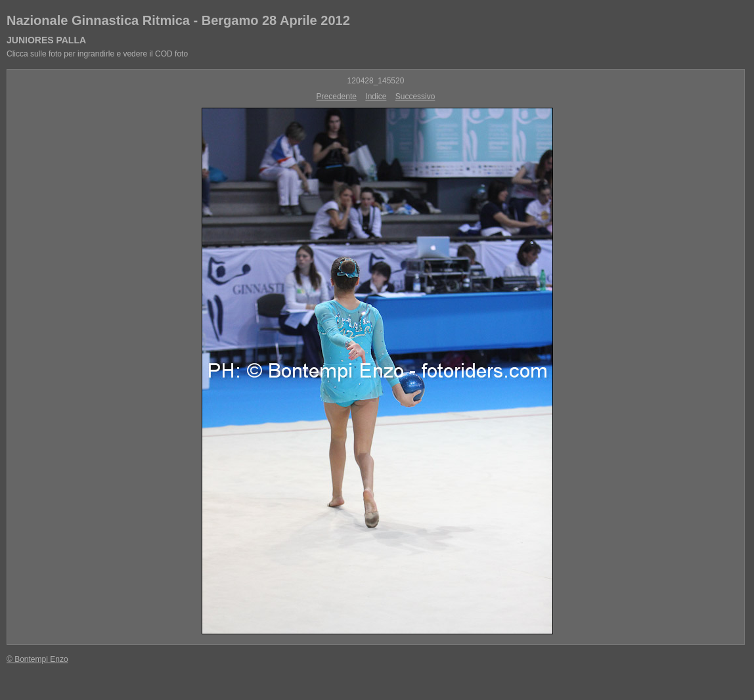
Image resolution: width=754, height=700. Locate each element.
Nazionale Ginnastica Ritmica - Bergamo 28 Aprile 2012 (178, 20)
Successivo (415, 97)
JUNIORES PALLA (46, 40)
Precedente (337, 97)
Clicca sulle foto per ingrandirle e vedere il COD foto (97, 54)
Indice (376, 97)
